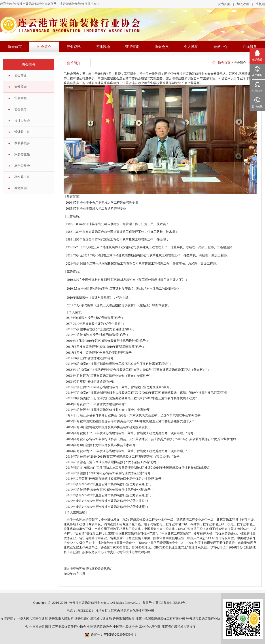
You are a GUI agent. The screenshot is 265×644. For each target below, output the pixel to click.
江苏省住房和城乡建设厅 (179, 627)
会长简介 (21, 87)
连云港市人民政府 (61, 619)
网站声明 (21, 188)
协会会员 (162, 47)
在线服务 (250, 47)
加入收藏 (243, 4)
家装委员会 (22, 143)
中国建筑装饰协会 (100, 627)
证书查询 (132, 47)
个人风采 (191, 47)
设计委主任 (22, 132)
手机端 (260, 4)
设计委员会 (22, 121)
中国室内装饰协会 (125, 627)
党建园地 (103, 47)
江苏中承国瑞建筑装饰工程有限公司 (160, 619)
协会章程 (21, 98)
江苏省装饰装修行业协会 (69, 627)
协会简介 (44, 47)
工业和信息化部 (150, 627)
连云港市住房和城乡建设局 (93, 619)
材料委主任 (22, 177)
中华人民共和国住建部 (32, 619)
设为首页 (224, 4)
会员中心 (220, 47)
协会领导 (21, 109)
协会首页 (15, 47)
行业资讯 (74, 47)
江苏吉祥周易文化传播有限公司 (132, 611)
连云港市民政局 (124, 619)
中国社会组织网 (40, 627)
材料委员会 (22, 166)
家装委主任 (22, 154)
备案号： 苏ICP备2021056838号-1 (165, 603)
